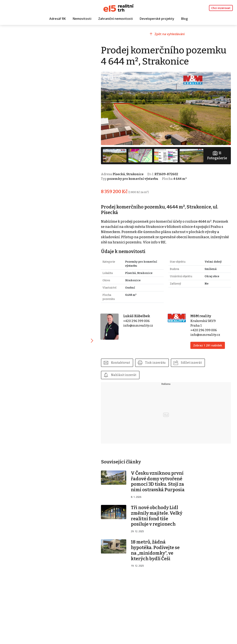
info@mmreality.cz (138, 326)
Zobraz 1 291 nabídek (208, 345)
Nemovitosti (82, 19)
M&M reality (201, 316)
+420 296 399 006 (136, 321)
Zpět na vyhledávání (170, 34)
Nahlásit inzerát (124, 375)
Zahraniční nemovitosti (116, 19)
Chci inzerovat (221, 8)
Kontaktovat (120, 363)
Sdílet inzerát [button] (191, 363)
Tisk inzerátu (155, 363)
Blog (184, 19)
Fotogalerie (217, 155)
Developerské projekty (157, 19)
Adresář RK (58, 19)
